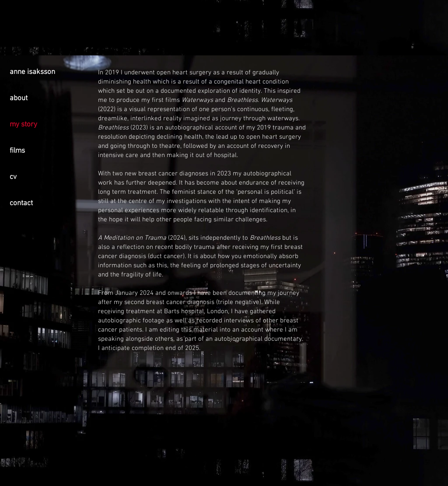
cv (13, 177)
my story (23, 125)
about (19, 98)
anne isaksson (32, 72)
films (17, 151)
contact (21, 203)
